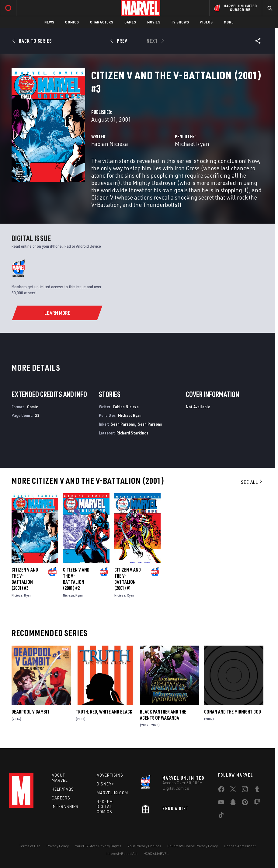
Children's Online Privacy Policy (193, 846)
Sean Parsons (123, 424)
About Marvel (60, 778)
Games (130, 22)
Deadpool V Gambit (31, 712)
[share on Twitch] (257, 803)
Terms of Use (30, 846)
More (229, 22)
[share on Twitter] (233, 790)
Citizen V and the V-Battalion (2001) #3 (25, 579)
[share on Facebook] (221, 791)
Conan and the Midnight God (233, 712)
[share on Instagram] (245, 790)
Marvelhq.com (112, 793)
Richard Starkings (132, 433)
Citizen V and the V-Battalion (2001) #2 (76, 579)
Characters (102, 22)
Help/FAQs (63, 789)
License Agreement (240, 846)
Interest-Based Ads (122, 854)
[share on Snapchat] (233, 803)
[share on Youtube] (221, 803)
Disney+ (105, 784)
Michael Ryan (192, 144)
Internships (65, 806)
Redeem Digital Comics (105, 807)
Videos (206, 22)
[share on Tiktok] (221, 816)
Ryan (28, 595)
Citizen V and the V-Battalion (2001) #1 (128, 579)
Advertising (110, 775)
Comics (72, 22)
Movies (154, 22)
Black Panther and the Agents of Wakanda (163, 715)
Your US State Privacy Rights (98, 846)
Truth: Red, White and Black (104, 712)
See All (252, 482)
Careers (61, 798)
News (49, 22)
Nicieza (17, 595)
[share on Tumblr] (257, 790)
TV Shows (180, 22)
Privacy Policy (58, 846)
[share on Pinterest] (245, 803)
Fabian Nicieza (110, 144)
